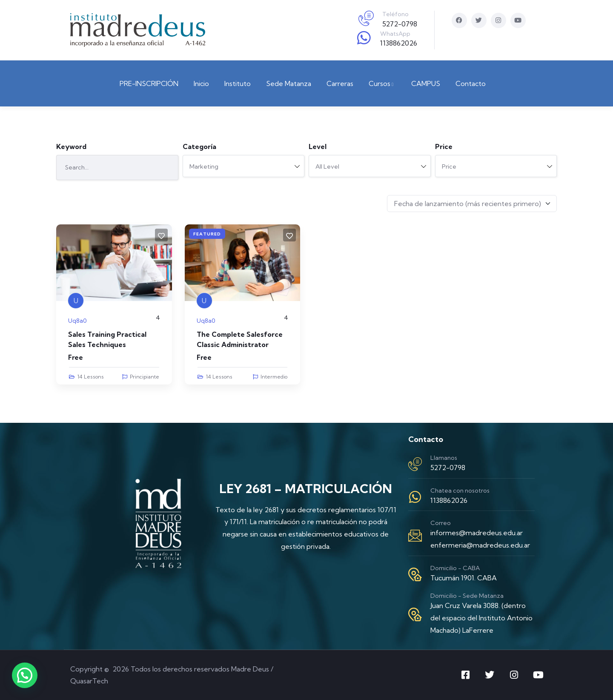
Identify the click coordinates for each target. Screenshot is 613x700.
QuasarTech (89, 681)
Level (318, 146)
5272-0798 (400, 24)
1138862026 (399, 43)
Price (444, 146)
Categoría (199, 146)
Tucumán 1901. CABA (464, 578)
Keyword (71, 146)
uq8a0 (77, 321)
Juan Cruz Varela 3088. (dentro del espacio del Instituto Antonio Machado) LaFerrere (481, 618)
